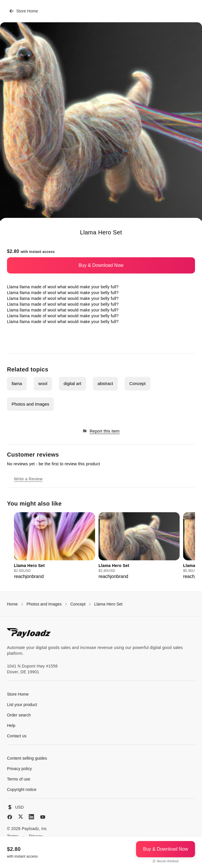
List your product (22, 705)
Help (11, 725)
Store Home (24, 11)
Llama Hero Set (108, 604)
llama (17, 383)
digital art (73, 383)
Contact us (17, 736)
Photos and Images (30, 404)
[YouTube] (43, 817)
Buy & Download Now (101, 265)
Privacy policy (19, 769)
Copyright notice (22, 789)
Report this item (101, 431)
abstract (105, 383)
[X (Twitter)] (21, 817)
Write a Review (28, 479)
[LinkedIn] (31, 817)
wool (43, 383)
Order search (19, 715)
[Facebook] (10, 817)
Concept (137, 383)
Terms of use (19, 779)
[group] (54, 546)
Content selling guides (27, 758)
